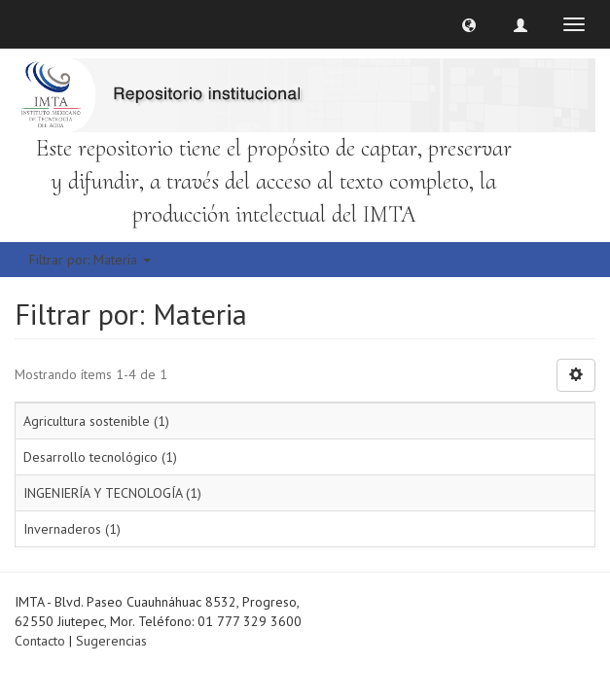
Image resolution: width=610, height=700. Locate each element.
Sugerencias (111, 641)
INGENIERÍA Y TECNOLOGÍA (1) (112, 493)
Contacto (40, 641)
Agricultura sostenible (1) (96, 421)
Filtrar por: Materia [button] (90, 260)
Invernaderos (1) (72, 529)
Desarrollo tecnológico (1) (100, 457)
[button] (469, 24)
